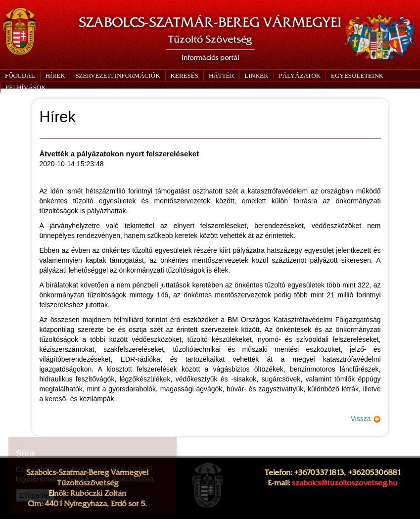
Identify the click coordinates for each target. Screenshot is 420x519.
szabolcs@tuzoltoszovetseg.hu (345, 483)
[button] (117, 76)
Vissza (366, 419)
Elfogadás (35, 495)
